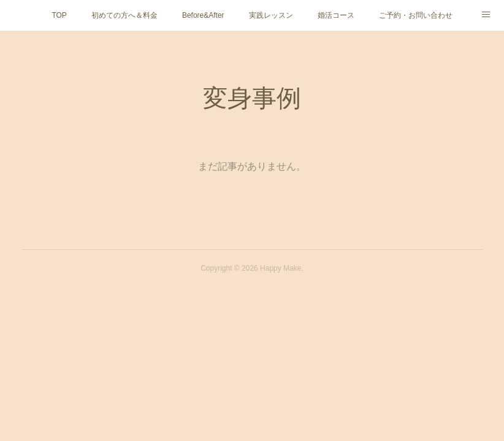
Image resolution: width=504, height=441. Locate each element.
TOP (59, 15)
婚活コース (336, 15)
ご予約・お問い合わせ (416, 15)
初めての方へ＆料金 (124, 15)
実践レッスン (271, 15)
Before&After (203, 15)
